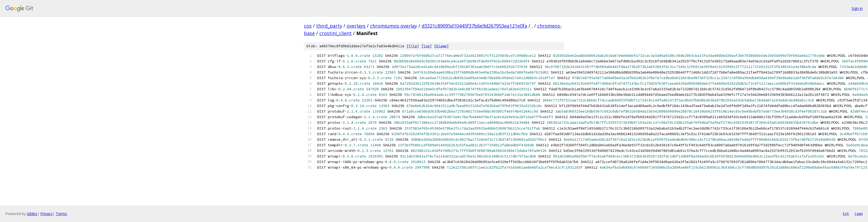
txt (846, 214)
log (427, 46)
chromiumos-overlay (394, 26)
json (858, 214)
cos (308, 26)
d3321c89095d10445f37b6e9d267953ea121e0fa (474, 26)
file (413, 46)
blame (441, 46)
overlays (356, 26)
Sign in (857, 8)
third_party (329, 26)
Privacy (46, 214)
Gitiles (32, 214)
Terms (61, 214)
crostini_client (336, 33)
